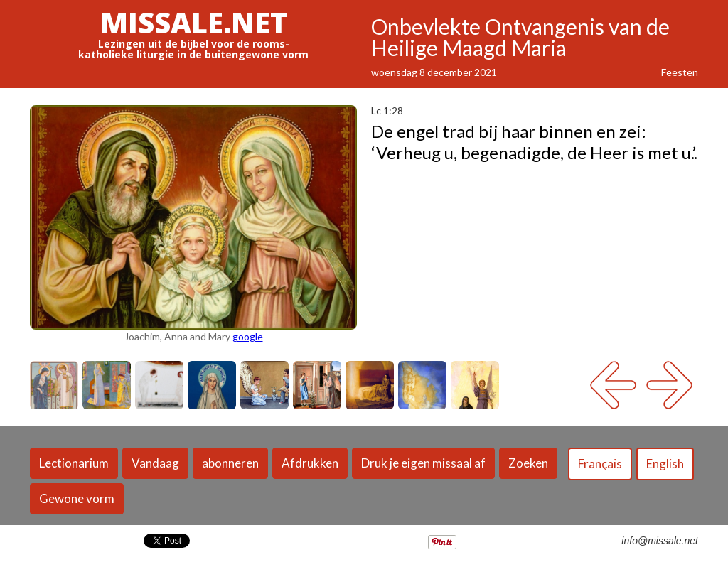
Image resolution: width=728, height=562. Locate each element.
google (248, 336)
